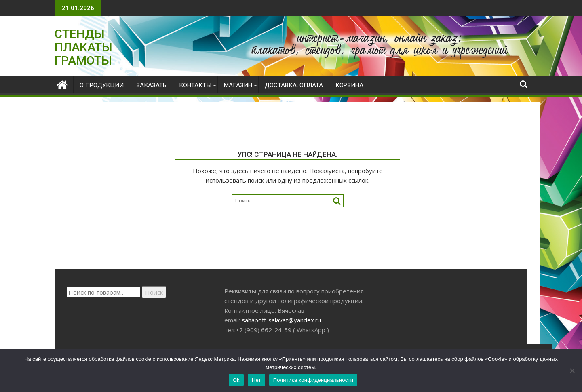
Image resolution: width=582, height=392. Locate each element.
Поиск (154, 292)
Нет (256, 380)
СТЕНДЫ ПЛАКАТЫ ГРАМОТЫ (83, 47)
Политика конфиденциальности (313, 380)
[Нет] (572, 371)
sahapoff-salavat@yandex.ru (281, 320)
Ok (236, 380)
